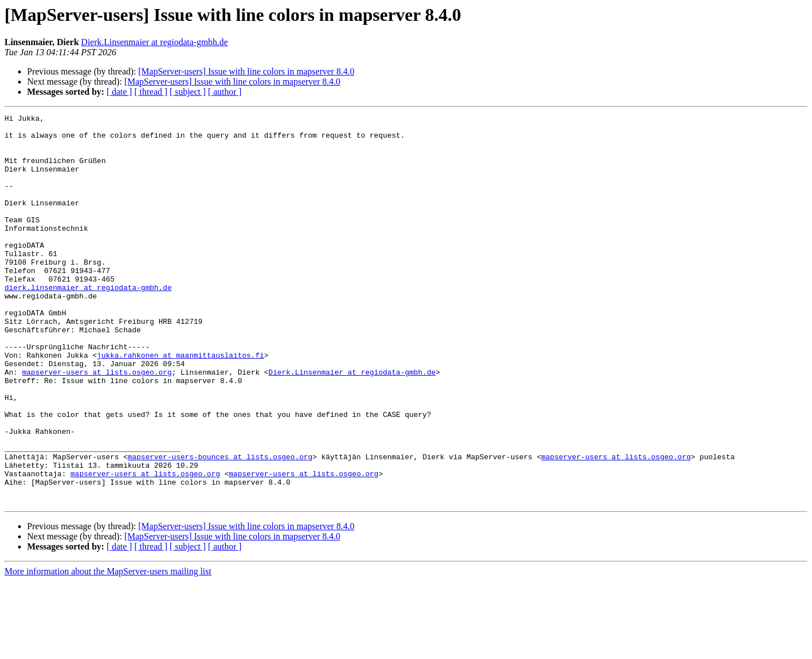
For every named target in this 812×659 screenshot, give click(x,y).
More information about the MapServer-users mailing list (108, 649)
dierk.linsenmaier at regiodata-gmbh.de (88, 323)
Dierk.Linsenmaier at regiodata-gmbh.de (155, 42)
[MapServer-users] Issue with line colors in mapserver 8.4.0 (246, 71)
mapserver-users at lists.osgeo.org (97, 424)
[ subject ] (188, 92)
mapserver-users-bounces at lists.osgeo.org (220, 526)
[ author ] (225, 92)
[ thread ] (151, 92)
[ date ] (119, 92)
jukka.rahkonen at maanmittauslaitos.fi (180, 404)
